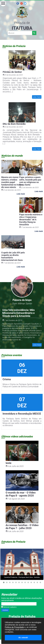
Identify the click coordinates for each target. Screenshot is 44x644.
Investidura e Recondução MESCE (22, 414)
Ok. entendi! (23, 638)
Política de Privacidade (14, 627)
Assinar (5, 610)
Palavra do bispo (22, 300)
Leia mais (37, 97)
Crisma (7, 379)
